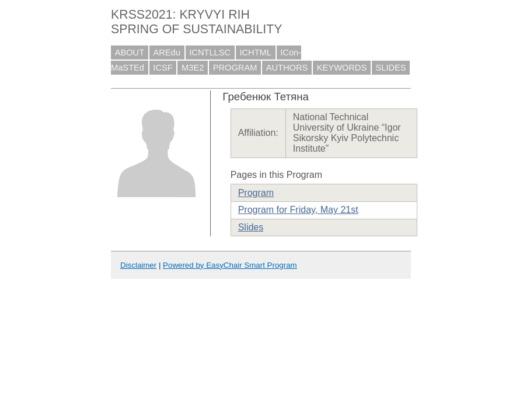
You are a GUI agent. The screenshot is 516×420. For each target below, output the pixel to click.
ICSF (163, 68)
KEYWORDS (342, 68)
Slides (251, 227)
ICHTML (255, 52)
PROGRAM (235, 68)
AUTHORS (287, 68)
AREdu (166, 52)
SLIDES (391, 68)
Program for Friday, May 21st (298, 210)
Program (256, 193)
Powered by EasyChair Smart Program (230, 265)
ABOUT (130, 52)
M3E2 (193, 68)
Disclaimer (138, 265)
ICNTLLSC (210, 52)
